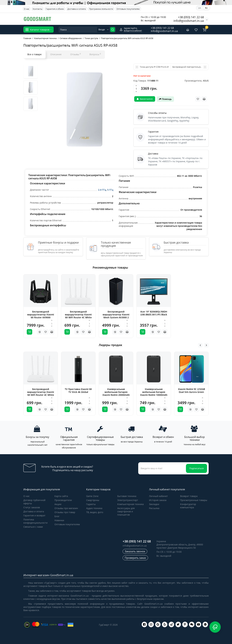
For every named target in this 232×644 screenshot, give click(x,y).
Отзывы (75, 54)
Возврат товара (189, 496)
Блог (57, 516)
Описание (56, 54)
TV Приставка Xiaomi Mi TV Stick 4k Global (78, 391)
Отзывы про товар (65, 512)
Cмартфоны (93, 500)
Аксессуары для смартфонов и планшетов (126, 511)
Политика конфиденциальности (35, 521)
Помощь (165, 99)
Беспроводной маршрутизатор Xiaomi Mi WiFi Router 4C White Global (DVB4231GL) (78, 316)
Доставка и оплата (77, 9)
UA (200, 8)
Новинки (59, 520)
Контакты (38, 9)
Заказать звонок (135, 551)
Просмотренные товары (194, 500)
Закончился (145, 99)
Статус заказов (32, 507)
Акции (58, 504)
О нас (27, 9)
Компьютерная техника (130, 504)
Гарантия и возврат (34, 515)
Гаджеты (91, 504)
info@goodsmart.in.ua (189, 21)
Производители (63, 500)
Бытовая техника (127, 496)
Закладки (154, 504)
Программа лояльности (101, 9)
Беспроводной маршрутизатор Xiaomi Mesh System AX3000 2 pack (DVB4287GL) (116, 316)
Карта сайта (61, 496)
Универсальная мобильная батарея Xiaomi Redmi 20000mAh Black (116, 393)
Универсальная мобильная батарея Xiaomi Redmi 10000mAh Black (154, 393)
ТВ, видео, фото (95, 512)
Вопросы (95, 54)
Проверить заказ (135, 558)
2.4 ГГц (102, 190)
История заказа (158, 500)
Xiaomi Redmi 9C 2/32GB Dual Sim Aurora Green (191, 391)
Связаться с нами (33, 527)
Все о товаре (34, 54)
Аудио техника (94, 508)
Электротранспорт (128, 500)
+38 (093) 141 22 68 (191, 17)
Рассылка (154, 508)
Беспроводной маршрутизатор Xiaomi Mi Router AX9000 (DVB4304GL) (41, 316)
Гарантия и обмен (55, 9)
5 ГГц (110, 190)
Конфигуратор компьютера (188, 506)
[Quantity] (136, 89)
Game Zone (92, 496)
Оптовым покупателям (128, 9)
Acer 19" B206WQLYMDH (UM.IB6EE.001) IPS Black (154, 313)
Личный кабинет (158, 496)
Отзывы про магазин (66, 508)
